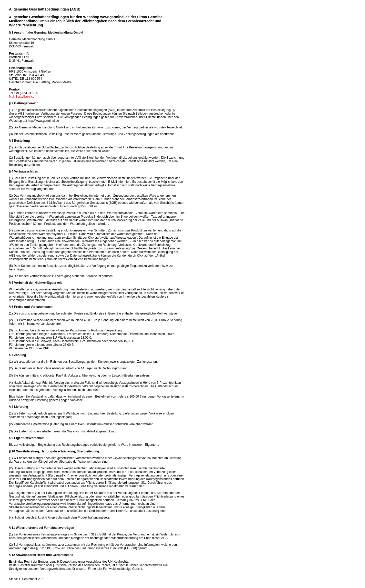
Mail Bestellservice (22, 97)
